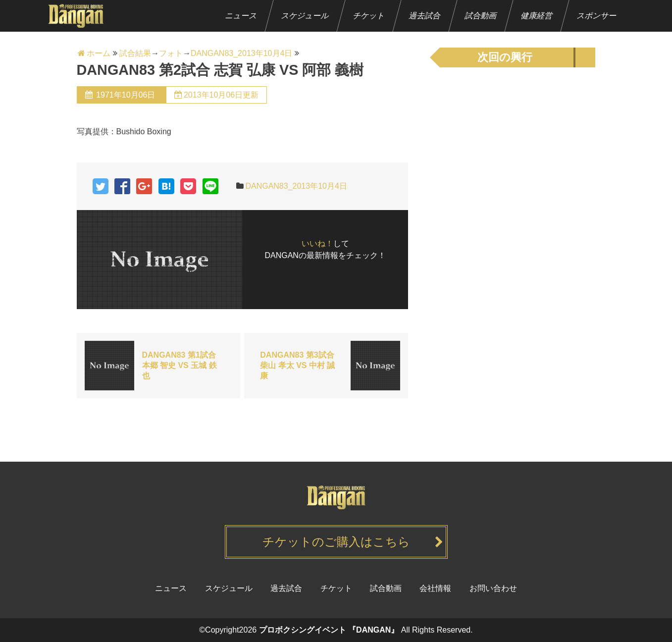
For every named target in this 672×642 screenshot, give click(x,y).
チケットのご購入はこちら (336, 542)
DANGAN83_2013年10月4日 (296, 186)
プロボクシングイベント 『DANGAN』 (329, 630)
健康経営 (537, 16)
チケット (369, 16)
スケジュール (305, 16)
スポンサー (596, 16)
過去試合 (425, 16)
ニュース (241, 16)
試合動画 (481, 16)
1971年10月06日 (126, 95)
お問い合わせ (493, 588)
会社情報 (435, 588)
